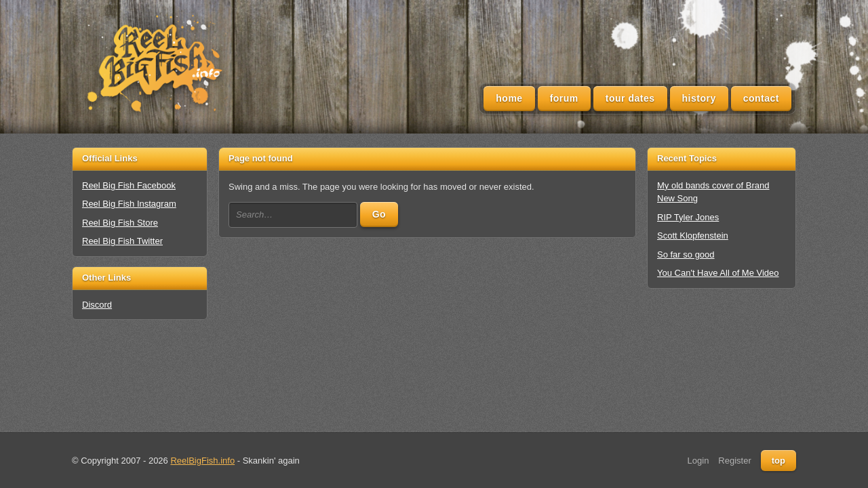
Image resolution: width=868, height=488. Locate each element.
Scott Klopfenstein (693, 236)
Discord (97, 305)
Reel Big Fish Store (120, 223)
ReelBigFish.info (202, 461)
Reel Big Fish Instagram (129, 204)
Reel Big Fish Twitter (122, 241)
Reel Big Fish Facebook (129, 185)
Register (734, 461)
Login (698, 461)
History (699, 98)
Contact (761, 98)
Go (379, 214)
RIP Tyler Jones (688, 217)
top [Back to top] (778, 461)
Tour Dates (630, 98)
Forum (564, 98)
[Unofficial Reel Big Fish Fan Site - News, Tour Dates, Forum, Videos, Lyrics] (153, 65)
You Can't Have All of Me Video (718, 273)
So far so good (686, 255)
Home (509, 98)
